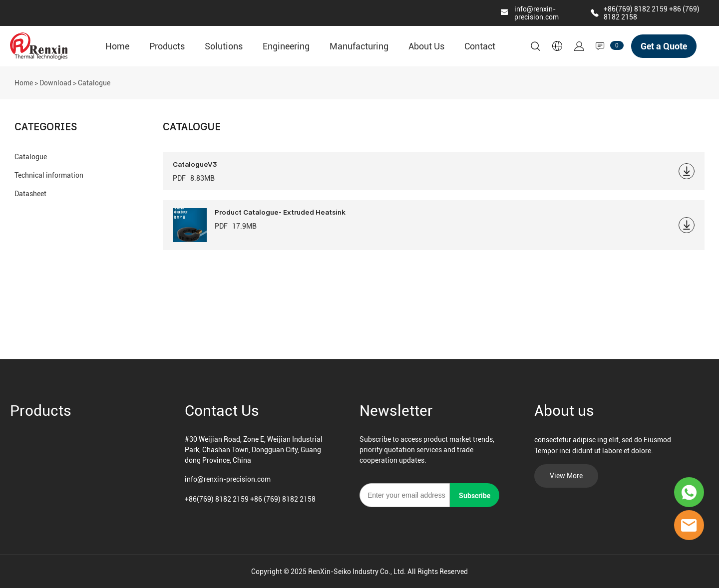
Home (117, 46)
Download (55, 83)
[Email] (405, 495)
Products (167, 46)
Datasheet (30, 194)
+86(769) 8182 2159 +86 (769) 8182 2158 (250, 499)
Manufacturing (359, 46)
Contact (480, 46)
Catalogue (31, 157)
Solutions (224, 46)
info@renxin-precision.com (537, 13)
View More (566, 476)
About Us (426, 46)
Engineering (286, 46)
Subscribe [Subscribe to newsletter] (475, 496)
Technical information (49, 175)
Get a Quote (664, 46)
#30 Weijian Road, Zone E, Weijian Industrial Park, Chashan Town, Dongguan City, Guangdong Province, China (254, 450)
